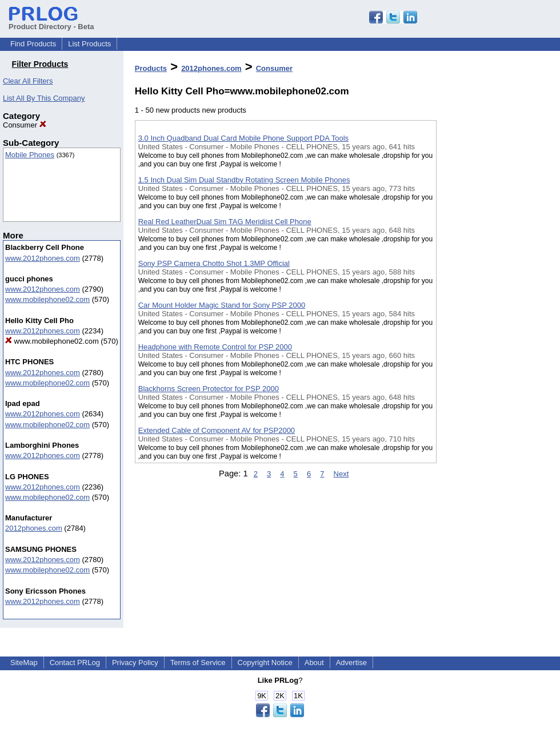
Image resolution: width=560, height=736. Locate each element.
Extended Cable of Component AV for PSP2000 (217, 430)
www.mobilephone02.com (47, 299)
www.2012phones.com (43, 258)
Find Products (33, 44)
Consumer (25, 125)
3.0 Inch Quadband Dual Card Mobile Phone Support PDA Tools (243, 138)
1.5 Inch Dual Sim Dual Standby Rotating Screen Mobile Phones (244, 180)
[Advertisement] (494, 297)
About (314, 663)
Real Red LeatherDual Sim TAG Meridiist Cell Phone (225, 222)
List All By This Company (44, 98)
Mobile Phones (30, 155)
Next (341, 474)
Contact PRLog (75, 663)
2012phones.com (34, 528)
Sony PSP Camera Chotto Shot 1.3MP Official (214, 263)
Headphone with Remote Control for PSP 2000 (215, 347)
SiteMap (24, 663)
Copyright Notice (265, 663)
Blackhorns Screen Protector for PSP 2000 (209, 389)
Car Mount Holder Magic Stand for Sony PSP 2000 (222, 305)
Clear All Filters (28, 81)
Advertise (351, 663)
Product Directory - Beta (51, 22)
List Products (89, 44)
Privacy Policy (135, 663)
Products (151, 68)
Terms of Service (198, 663)
